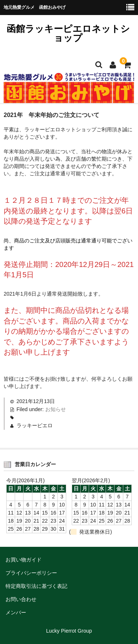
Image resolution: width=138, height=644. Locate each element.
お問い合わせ (21, 599)
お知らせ (56, 409)
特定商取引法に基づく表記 (36, 586)
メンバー (16, 612)
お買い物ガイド (24, 560)
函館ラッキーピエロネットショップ (68, 33)
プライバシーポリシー (31, 573)
